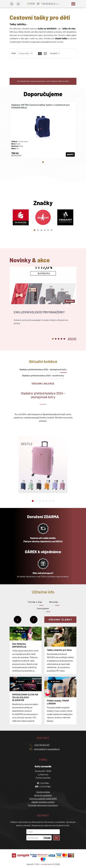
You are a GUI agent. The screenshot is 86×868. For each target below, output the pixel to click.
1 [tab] (43, 162)
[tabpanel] (43, 130)
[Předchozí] (34, 620)
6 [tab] (52, 230)
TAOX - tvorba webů (43, 864)
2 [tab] (38, 230)
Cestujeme (43, 608)
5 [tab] (48, 230)
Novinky (54, 602)
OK (56, 838)
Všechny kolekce (43, 383)
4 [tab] (45, 230)
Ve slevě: (54, 53)
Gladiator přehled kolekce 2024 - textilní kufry (43, 375)
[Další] (18, 620)
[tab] (72, 338)
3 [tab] (41, 230)
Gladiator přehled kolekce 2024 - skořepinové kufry (43, 369)
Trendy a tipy (35, 602)
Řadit (14, 53)
